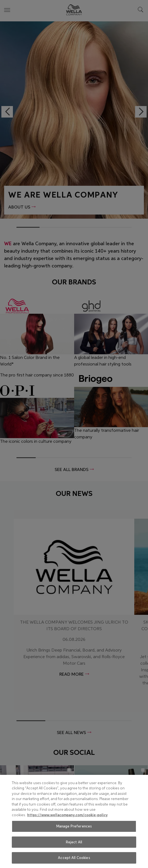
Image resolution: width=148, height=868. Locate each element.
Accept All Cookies (74, 858)
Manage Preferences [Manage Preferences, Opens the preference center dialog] (74, 826)
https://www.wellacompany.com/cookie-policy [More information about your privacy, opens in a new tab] (67, 815)
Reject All (74, 842)
